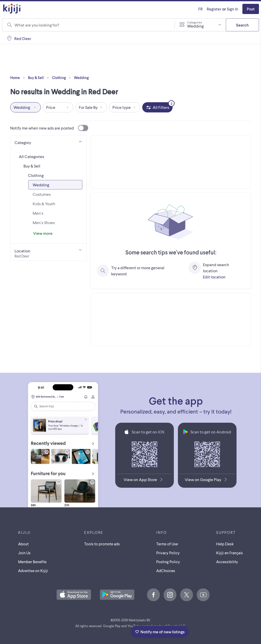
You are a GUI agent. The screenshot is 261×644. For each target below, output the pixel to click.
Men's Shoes (44, 222)
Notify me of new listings (160, 632)
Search (242, 25)
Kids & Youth (44, 204)
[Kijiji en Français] (200, 9)
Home (19, 78)
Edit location (214, 277)
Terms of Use (167, 544)
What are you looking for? (37, 25)
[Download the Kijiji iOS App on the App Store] (144, 481)
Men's (38, 213)
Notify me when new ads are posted (49, 128)
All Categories (31, 156)
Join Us (24, 553)
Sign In (233, 9)
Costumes (42, 194)
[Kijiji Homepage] (12, 9)
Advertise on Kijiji (33, 571)
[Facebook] (153, 595)
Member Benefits (32, 562)
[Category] (48, 141)
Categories (194, 22)
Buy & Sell (40, 78)
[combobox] (91, 25)
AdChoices (166, 571)
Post (251, 9)
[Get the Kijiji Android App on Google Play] (207, 481)
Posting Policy (168, 562)
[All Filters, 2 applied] (157, 107)
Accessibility (227, 562)
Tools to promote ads (102, 544)
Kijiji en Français (230, 553)
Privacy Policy (168, 553)
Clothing (62, 78)
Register (214, 9)
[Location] (48, 252)
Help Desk (225, 544)
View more (43, 233)
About (23, 544)
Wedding (81, 78)
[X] (187, 595)
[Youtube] (203, 595)
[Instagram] (170, 595)
